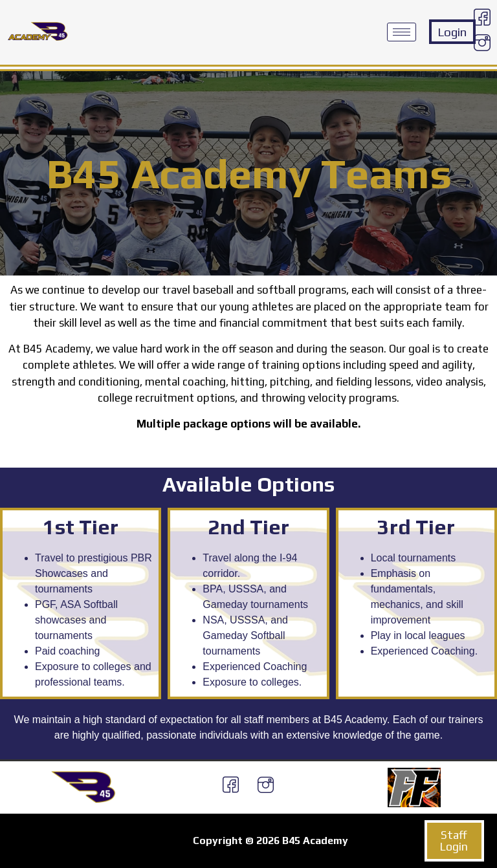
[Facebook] (482, 19)
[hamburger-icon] (402, 32)
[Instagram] (482, 44)
